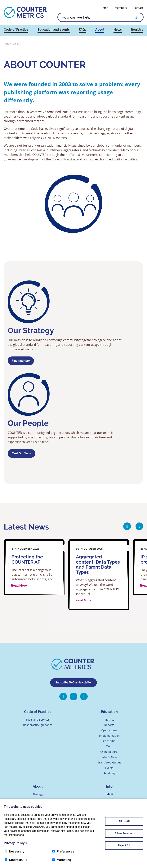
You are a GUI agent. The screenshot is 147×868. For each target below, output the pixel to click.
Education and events (54, 30)
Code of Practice (16, 30)
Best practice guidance (38, 725)
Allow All (124, 821)
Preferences (63, 851)
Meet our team (21, 453)
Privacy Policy (16, 843)
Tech (109, 747)
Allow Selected (124, 833)
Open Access (109, 730)
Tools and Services (38, 720)
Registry (137, 30)
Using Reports (109, 752)
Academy (109, 773)
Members (121, 8)
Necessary (14, 851)
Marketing (62, 860)
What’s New (109, 757)
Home (104, 8)
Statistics (14, 860)
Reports (109, 725)
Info (109, 787)
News (118, 30)
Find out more (21, 361)
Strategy (38, 794)
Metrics (109, 720)
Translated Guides (109, 763)
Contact (138, 8)
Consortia (109, 741)
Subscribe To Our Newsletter (73, 683)
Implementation (109, 736)
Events (109, 768)
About (100, 30)
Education (109, 712)
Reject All (124, 845)
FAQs (83, 30)
